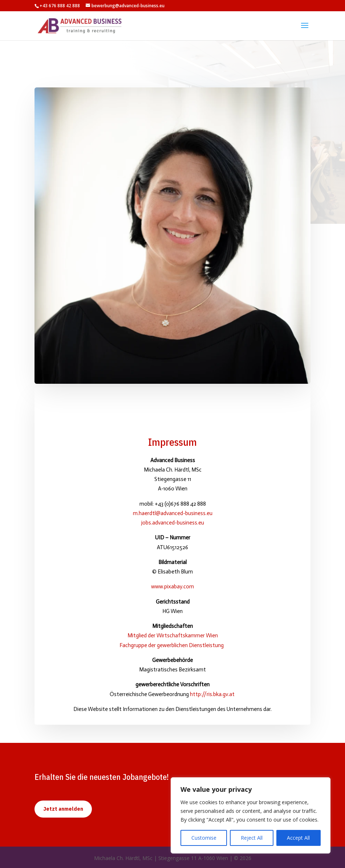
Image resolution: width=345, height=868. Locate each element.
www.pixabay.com (172, 587)
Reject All (252, 838)
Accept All (298, 838)
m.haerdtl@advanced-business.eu (173, 513)
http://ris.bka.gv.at (213, 694)
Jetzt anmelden (63, 809)
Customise (204, 838)
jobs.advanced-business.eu (173, 523)
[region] (251, 815)
